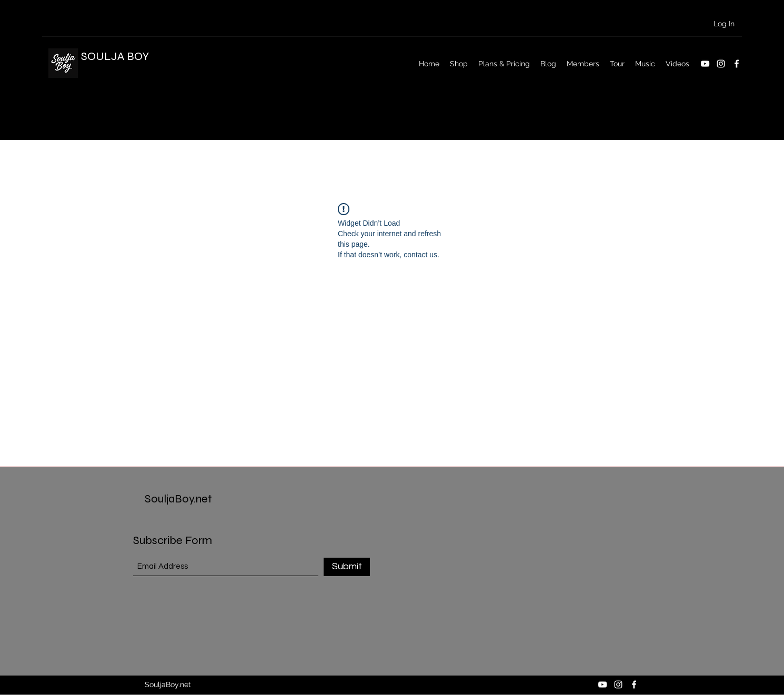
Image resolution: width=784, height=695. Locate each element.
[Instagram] (721, 64)
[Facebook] (737, 64)
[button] (725, 105)
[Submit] (347, 567)
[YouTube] (705, 64)
